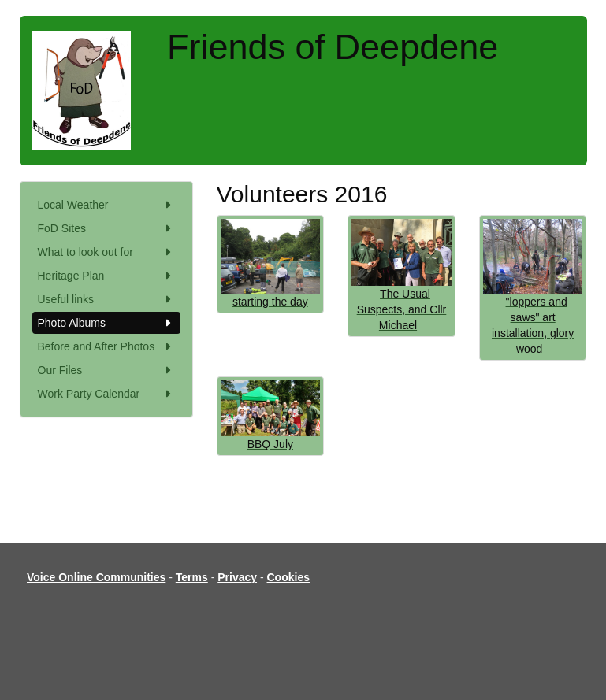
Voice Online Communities (96, 577)
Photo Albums (106, 323)
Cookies (288, 577)
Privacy (237, 577)
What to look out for (106, 252)
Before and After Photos (106, 346)
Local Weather (106, 205)
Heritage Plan (106, 276)
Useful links (106, 299)
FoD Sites (106, 228)
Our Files (106, 370)
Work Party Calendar (106, 394)
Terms (192, 577)
